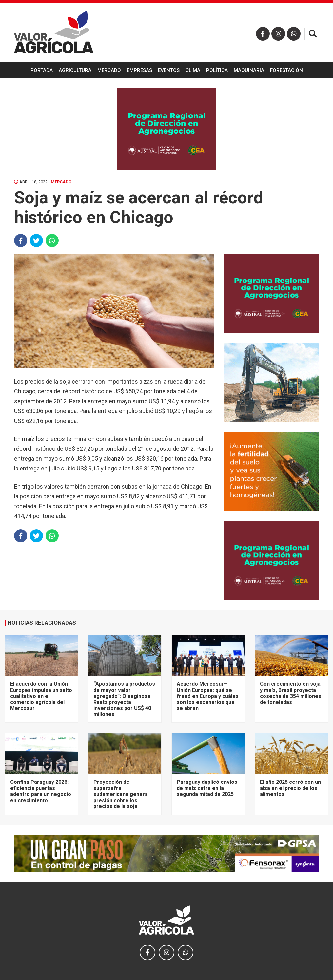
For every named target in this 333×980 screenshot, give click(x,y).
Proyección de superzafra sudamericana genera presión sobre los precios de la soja (121, 794)
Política (217, 70)
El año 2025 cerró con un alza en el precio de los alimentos (290, 788)
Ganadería (166, 87)
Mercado (109, 70)
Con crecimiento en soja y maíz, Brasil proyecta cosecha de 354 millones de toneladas (291, 693)
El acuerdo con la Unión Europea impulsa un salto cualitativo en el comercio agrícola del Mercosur (41, 696)
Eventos (169, 70)
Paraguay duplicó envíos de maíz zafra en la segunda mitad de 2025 (207, 788)
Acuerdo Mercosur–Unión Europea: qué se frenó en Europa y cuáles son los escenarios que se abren (208, 696)
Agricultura (75, 70)
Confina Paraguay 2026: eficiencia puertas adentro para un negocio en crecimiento (41, 791)
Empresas (139, 70)
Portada (42, 70)
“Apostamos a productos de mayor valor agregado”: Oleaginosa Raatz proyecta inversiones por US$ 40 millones (124, 699)
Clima (193, 70)
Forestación (286, 70)
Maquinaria (249, 70)
